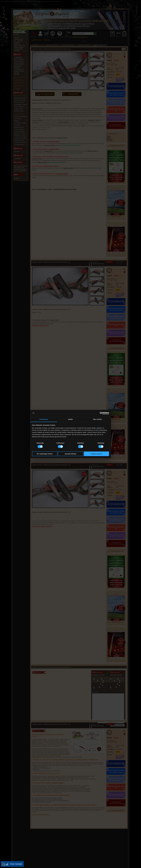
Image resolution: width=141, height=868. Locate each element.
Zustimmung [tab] (44, 419)
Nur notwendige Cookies (45, 454)
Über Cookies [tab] (97, 419)
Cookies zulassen (96, 454)
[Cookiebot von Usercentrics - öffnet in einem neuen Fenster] (101, 413)
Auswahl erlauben (70, 454)
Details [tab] (70, 419)
